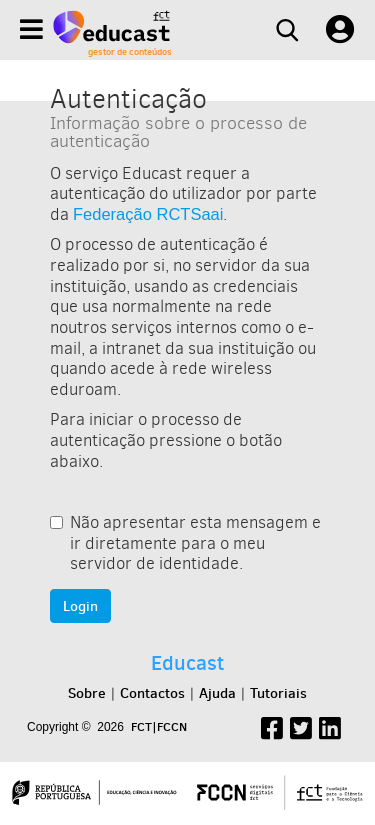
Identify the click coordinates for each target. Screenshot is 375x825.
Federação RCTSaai (148, 214)
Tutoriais (278, 693)
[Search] (287, 30)
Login (80, 606)
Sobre (87, 693)
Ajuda (217, 693)
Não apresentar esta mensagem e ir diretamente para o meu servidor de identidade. (185, 543)
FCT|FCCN (159, 726)
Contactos (152, 693)
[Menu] (31, 29)
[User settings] (340, 30)
